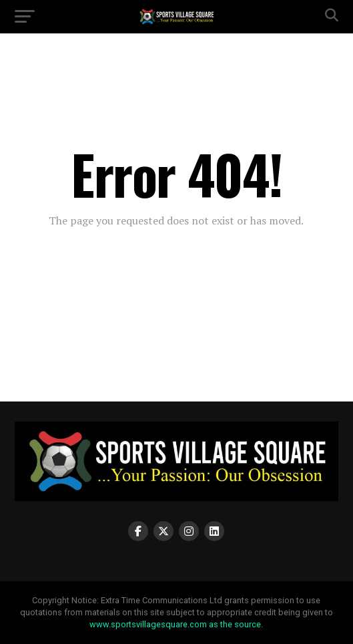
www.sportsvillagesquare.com (148, 624)
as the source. (235, 624)
